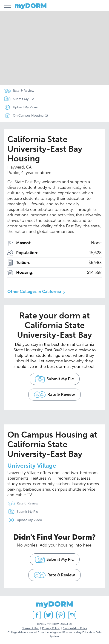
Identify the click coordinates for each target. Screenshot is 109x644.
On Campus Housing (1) (25, 116)
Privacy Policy (51, 628)
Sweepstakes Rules (75, 628)
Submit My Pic (23, 99)
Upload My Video (26, 107)
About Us (66, 624)
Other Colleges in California (34, 292)
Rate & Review (24, 91)
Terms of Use (30, 628)
